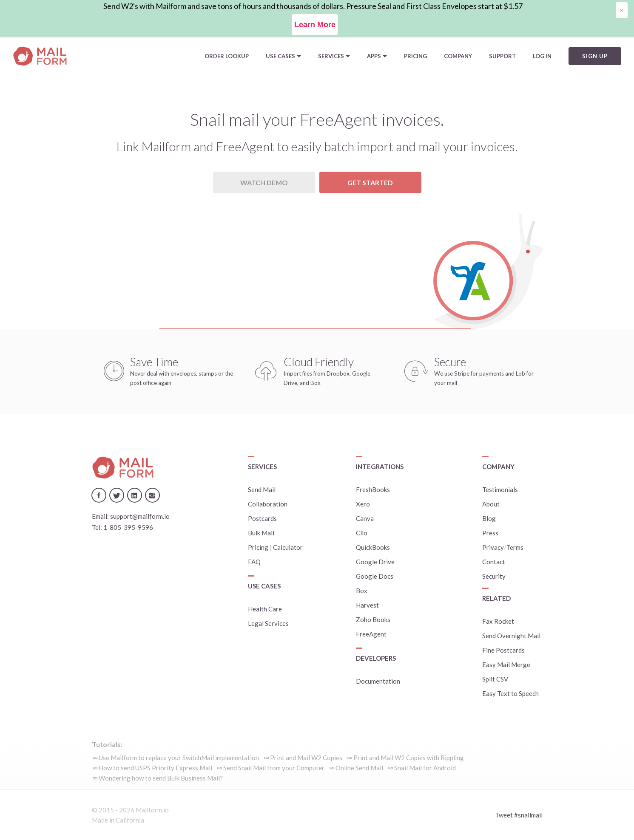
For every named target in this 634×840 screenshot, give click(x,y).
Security (494, 576)
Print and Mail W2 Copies (306, 758)
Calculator (288, 547)
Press (490, 533)
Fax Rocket (498, 621)
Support (502, 56)
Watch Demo (264, 182)
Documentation (378, 681)
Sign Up (595, 56)
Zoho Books (373, 619)
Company (458, 56)
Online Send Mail (359, 768)
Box (362, 591)
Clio (362, 533)
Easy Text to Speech (510, 693)
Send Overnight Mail (511, 636)
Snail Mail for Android (425, 768)
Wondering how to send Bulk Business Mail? (161, 778)
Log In (542, 56)
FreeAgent (371, 634)
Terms (515, 547)
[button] (283, 56)
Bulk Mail (261, 533)
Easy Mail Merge (506, 665)
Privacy (493, 547)
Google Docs (375, 576)
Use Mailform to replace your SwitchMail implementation (179, 758)
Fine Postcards (503, 650)
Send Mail (262, 489)
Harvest (367, 605)
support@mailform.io (140, 516)
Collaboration (268, 504)
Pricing (415, 56)
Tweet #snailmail (519, 815)
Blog (489, 518)
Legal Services (268, 623)
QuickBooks (373, 547)
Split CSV (495, 679)
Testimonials (500, 489)
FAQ (254, 562)
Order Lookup (227, 56)
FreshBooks (373, 489)
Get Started (370, 182)
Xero (363, 504)
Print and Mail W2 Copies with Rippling (409, 758)
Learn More (315, 25)
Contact (494, 562)
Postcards (262, 518)
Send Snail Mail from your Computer (274, 768)
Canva (365, 518)
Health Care (265, 609)
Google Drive (375, 562)
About (491, 504)
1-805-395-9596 (128, 527)
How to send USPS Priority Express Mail (155, 768)
